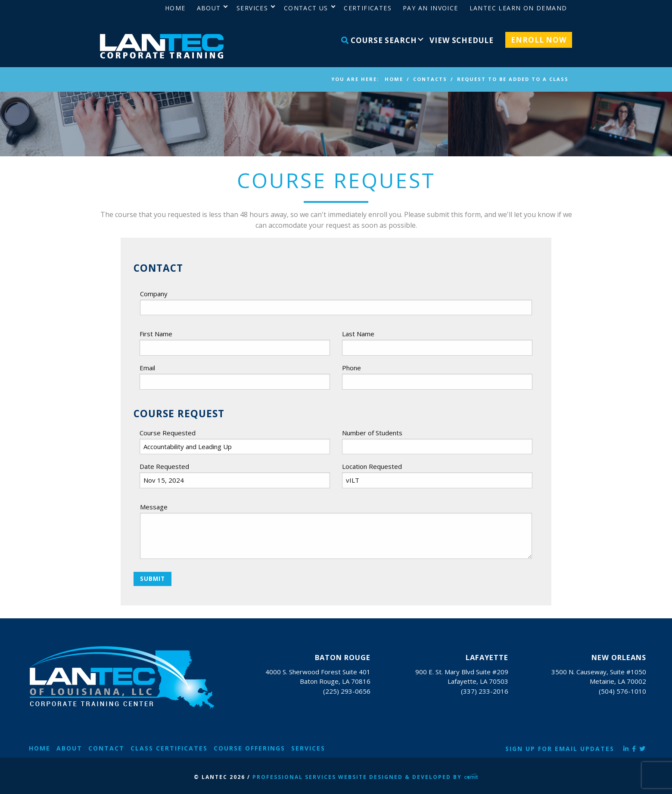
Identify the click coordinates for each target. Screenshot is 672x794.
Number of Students (372, 433)
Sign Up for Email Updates (560, 749)
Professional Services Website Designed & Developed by (365, 777)
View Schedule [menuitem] (461, 40)
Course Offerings (249, 748)
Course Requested (168, 433)
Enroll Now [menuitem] (539, 40)
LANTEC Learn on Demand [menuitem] (518, 8)
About (69, 748)
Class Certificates (169, 748)
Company (154, 294)
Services (308, 748)
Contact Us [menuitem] (306, 8)
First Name (156, 334)
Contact (106, 748)
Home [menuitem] (175, 8)
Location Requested (372, 466)
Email (147, 368)
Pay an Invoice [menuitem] (431, 8)
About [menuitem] (209, 8)
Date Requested (164, 466)
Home (40, 748)
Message (154, 507)
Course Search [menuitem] (379, 40)
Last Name (358, 334)
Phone (352, 368)
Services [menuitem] (252, 8)
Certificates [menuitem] (368, 8)
